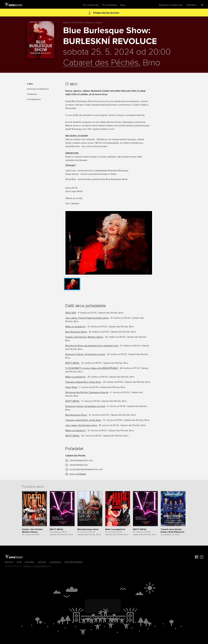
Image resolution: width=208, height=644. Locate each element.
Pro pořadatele (110, 5)
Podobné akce (34, 100)
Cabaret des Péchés (101, 63)
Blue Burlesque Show (76, 332)
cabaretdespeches (79, 465)
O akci (30, 84)
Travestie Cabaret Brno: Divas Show (83, 382)
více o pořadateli (78, 474)
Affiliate (42, 562)
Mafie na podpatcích (75, 327)
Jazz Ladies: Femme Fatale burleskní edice (87, 318)
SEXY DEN (71, 313)
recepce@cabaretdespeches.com (86, 469)
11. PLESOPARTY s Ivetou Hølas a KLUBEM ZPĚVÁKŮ (92, 368)
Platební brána (40, 566)
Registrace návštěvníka (171, 5)
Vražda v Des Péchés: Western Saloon (84, 337)
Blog (123, 5)
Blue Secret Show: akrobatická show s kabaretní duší (92, 346)
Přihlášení (192, 5)
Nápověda (30, 562)
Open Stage (71, 387)
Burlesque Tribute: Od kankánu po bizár (85, 354)
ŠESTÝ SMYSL (72, 363)
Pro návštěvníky (91, 5)
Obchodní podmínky (74, 562)
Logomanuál (55, 562)
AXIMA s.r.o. (28, 566)
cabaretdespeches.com (81, 460)
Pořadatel (32, 94)
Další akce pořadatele (38, 89)
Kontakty (9, 562)
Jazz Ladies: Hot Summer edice (81, 425)
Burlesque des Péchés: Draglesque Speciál (87, 392)
